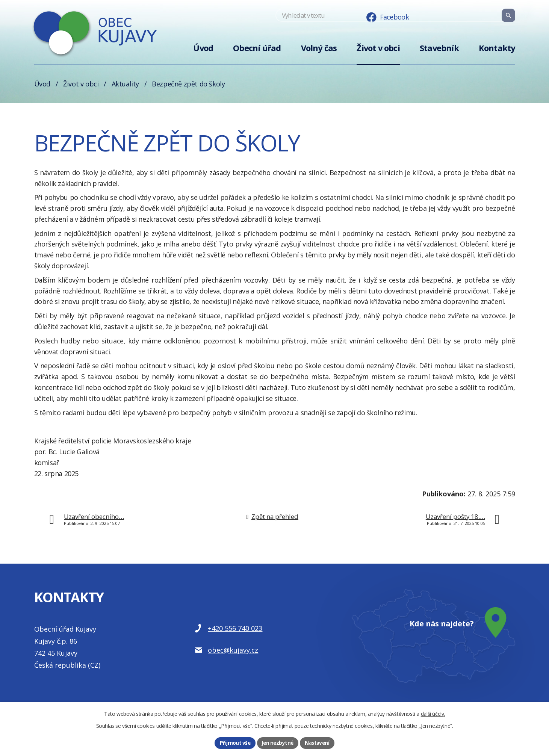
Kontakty (497, 48)
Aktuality (125, 84)
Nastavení (318, 743)
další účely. (433, 713)
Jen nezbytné (277, 743)
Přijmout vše (234, 743)
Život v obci (378, 48)
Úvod (203, 48)
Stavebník (439, 48)
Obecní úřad (257, 48)
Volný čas (319, 48)
